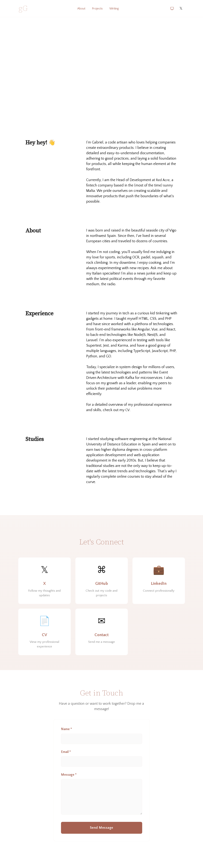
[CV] (44, 636)
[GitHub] (102, 582)
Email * (66, 758)
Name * (66, 734)
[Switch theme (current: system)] (172, 9)
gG (23, 9)
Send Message (102, 837)
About (80, 9)
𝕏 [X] (181, 9)
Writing (115, 9)
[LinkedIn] (159, 582)
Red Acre (163, 180)
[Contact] (102, 636)
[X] (44, 582)
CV (128, 410)
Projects (97, 9)
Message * (69, 781)
